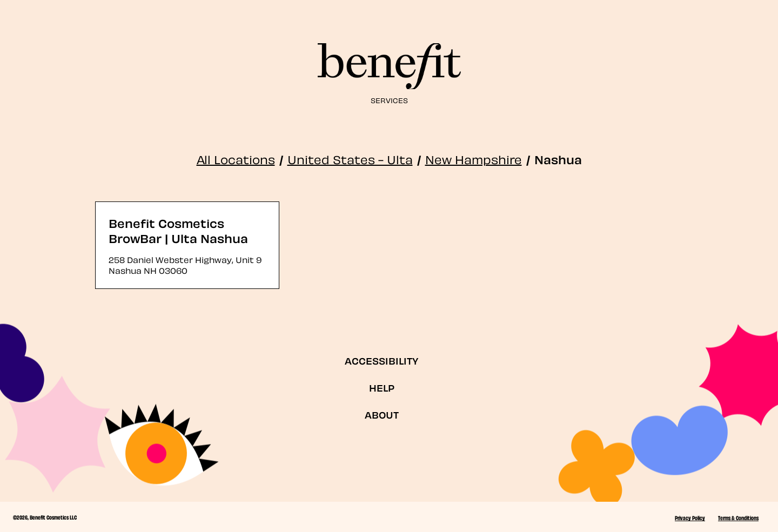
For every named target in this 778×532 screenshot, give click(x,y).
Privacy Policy (690, 517)
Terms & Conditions (738, 517)
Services (389, 100)
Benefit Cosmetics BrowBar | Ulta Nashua (178, 230)
